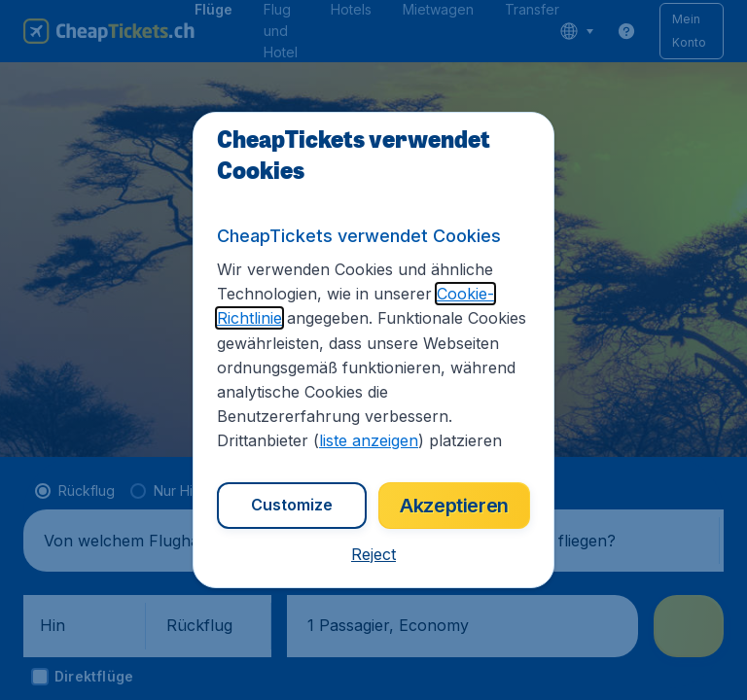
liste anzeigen (369, 440)
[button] (373, 554)
